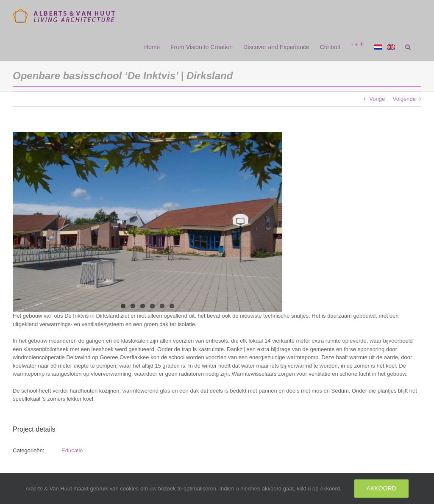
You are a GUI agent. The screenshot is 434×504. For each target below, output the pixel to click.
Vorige (377, 99)
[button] (408, 47)
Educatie (72, 450)
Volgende (404, 99)
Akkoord (381, 488)
